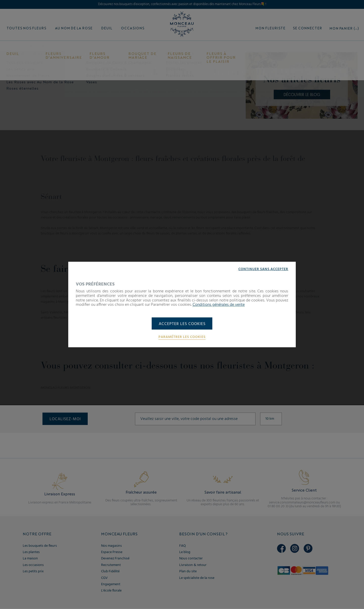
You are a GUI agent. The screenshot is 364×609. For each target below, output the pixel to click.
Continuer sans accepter (263, 269)
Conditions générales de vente (219, 304)
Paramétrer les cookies (182, 337)
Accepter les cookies (182, 324)
